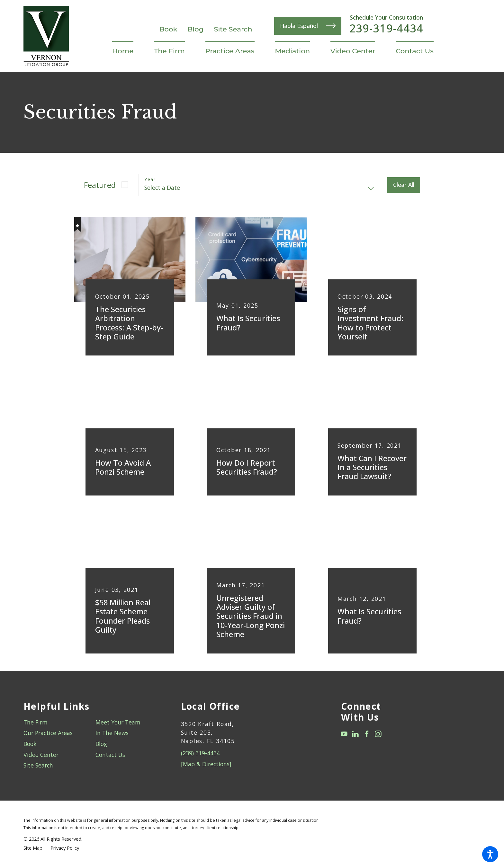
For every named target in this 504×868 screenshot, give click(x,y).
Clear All (404, 185)
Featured (100, 185)
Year (150, 180)
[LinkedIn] (355, 734)
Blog (195, 29)
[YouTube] (344, 734)
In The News (112, 733)
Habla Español (308, 26)
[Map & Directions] (206, 764)
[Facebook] (367, 734)
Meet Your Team (118, 722)
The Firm (36, 722)
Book (168, 29)
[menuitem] (128, 51)
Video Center (41, 755)
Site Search (233, 29)
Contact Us (110, 755)
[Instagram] (378, 734)
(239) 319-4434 (200, 753)
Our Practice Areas (48, 733)
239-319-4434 (386, 28)
